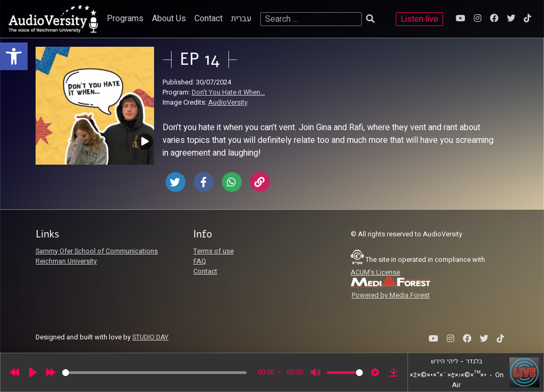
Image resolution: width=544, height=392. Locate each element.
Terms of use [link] (214, 251)
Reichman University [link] (66, 261)
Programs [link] (125, 19)
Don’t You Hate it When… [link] (228, 92)
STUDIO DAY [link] (150, 337)
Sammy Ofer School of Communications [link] (97, 251)
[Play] (33, 372)
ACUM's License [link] (375, 272)
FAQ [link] (200, 261)
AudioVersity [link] (228, 103)
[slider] (154, 373)
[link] (14, 56)
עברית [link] (241, 19)
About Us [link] (169, 19)
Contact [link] (209, 19)
